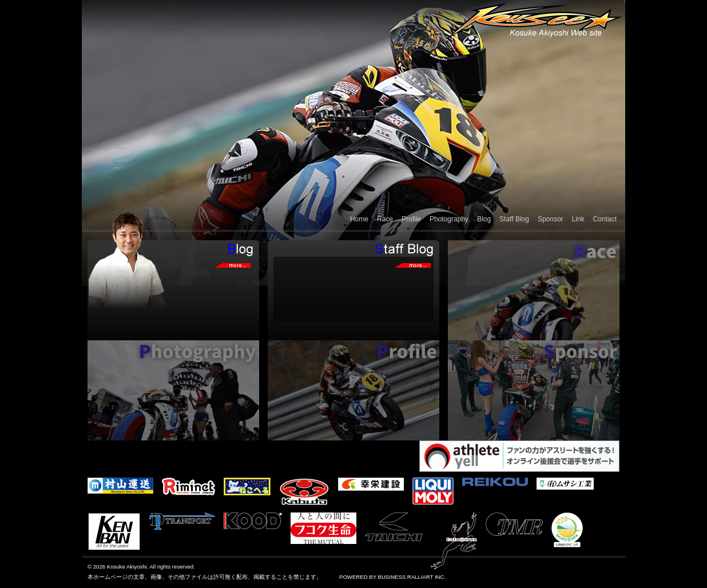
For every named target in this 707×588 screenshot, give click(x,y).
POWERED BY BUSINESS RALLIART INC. (392, 577)
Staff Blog (514, 219)
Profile (411, 219)
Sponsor (551, 219)
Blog (484, 219)
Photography (449, 219)
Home (359, 219)
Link (578, 219)
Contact (605, 219)
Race (385, 219)
